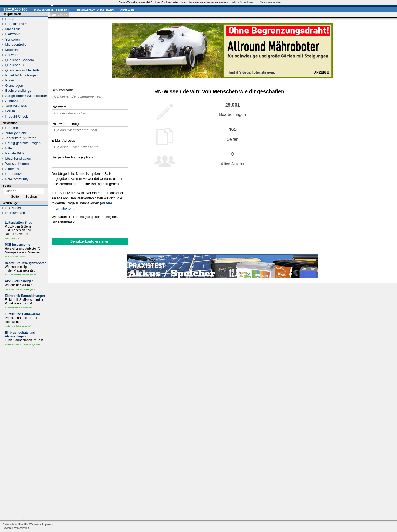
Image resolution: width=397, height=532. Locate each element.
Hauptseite (13, 128)
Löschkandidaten (18, 159)
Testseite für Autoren (21, 138)
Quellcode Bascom (20, 60)
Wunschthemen (17, 164)
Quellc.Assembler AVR (23, 70)
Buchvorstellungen (19, 91)
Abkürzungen (15, 101)
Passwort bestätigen (67, 124)
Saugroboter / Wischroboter (26, 96)
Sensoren (13, 39)
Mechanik (13, 29)
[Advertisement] (24, 432)
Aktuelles (12, 169)
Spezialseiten (15, 208)
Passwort (59, 107)
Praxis (10, 80)
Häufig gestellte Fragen (23, 143)
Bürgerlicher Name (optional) (73, 157)
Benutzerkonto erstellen (95, 9)
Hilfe (9, 148)
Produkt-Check (17, 116)
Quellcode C (15, 65)
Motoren (12, 50)
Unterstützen (15, 174)
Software (12, 55)
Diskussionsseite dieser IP (52, 9)
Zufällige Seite (16, 133)
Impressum (49, 524)
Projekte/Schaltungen (22, 75)
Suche (7, 186)
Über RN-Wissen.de (30, 524)
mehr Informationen (242, 3)
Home (10, 19)
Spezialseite (59, 15)
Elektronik (13, 34)
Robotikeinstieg (17, 24)
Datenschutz (10, 524)
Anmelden (127, 9)
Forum (10, 111)
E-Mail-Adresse (63, 140)
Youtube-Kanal (16, 106)
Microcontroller (16, 44)
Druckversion (15, 213)
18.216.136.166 (15, 9)
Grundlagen (14, 86)
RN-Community (17, 179)
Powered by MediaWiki (16, 528)
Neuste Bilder (16, 153)
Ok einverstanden (270, 3)
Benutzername (63, 90)
